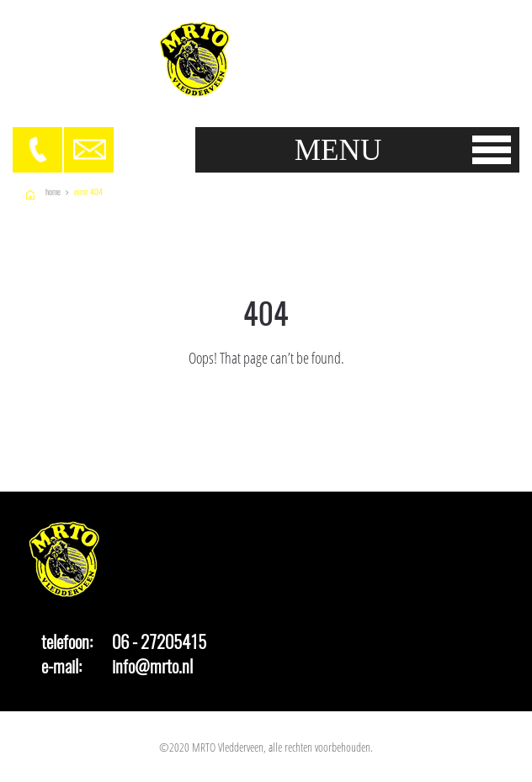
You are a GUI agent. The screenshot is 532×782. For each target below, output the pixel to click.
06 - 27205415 (159, 642)
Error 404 (88, 192)
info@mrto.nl (152, 667)
